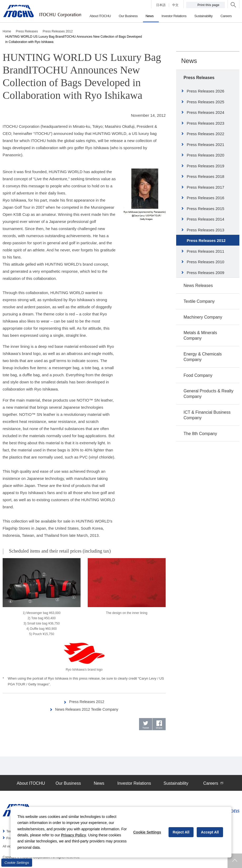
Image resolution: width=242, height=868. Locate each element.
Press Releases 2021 (206, 145)
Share (159, 729)
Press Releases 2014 (206, 219)
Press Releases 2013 (206, 230)
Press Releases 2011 (206, 251)
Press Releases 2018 (206, 176)
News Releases (198, 286)
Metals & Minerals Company (200, 335)
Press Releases (199, 78)
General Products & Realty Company (208, 394)
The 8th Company (200, 434)
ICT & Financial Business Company (207, 415)
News (189, 61)
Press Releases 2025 (206, 102)
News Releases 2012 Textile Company (87, 709)
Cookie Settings (17, 863)
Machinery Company (203, 317)
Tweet (146, 729)
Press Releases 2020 (206, 155)
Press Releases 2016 (206, 198)
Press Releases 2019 (206, 166)
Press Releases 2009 (206, 273)
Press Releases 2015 (206, 209)
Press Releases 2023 (206, 123)
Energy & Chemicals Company (203, 357)
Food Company (198, 375)
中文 (175, 5)
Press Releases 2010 (206, 262)
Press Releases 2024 (206, 112)
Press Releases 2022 (206, 134)
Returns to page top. (235, 861)
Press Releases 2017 (206, 187)
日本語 (161, 5)
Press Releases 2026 (206, 91)
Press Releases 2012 (87, 702)
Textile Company (199, 301)
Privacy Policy (74, 835)
